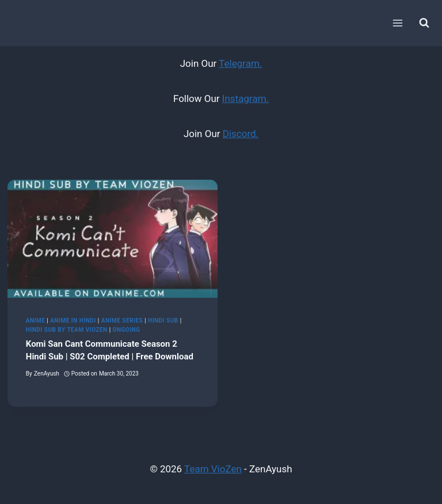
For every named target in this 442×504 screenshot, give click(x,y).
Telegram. (240, 63)
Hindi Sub (163, 321)
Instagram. (245, 98)
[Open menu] (397, 23)
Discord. (241, 134)
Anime (36, 321)
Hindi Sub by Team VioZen (67, 330)
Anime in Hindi (73, 321)
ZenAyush (47, 374)
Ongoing (127, 330)
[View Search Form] (424, 23)
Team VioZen (213, 469)
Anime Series (122, 321)
